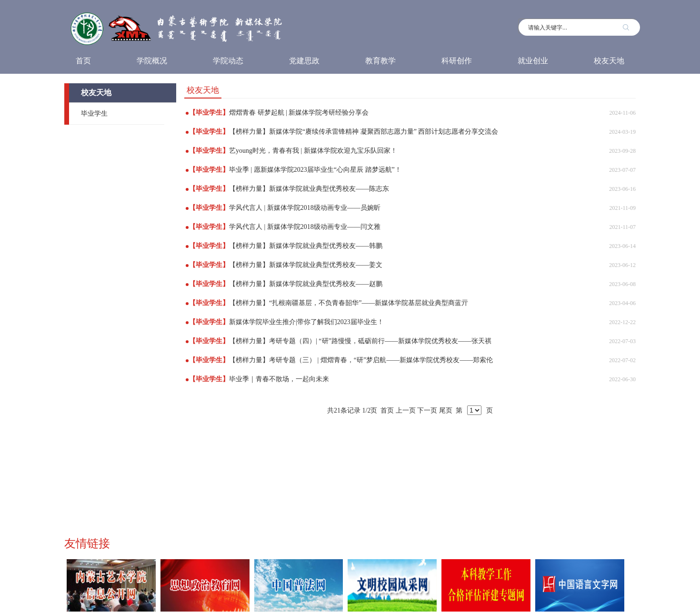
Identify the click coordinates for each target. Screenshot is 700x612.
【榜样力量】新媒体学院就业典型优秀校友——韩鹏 (306, 246)
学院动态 (228, 61)
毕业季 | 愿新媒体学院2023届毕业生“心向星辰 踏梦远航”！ (315, 170)
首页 (83, 61)
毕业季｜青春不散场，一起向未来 (279, 379)
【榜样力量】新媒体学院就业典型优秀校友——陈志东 (309, 189)
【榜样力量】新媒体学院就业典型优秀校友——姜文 (306, 265)
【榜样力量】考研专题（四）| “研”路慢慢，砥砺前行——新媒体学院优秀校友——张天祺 (360, 341)
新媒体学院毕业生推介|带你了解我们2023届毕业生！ (306, 322)
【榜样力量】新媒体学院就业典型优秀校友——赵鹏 (306, 284)
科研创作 (457, 61)
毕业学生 (94, 114)
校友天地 (609, 61)
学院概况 (152, 61)
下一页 (427, 410)
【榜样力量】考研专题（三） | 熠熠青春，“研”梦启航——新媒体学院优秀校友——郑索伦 (361, 360)
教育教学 (380, 61)
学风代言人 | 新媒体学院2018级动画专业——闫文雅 (305, 227)
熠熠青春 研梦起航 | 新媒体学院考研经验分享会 (299, 113)
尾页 (446, 410)
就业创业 (533, 61)
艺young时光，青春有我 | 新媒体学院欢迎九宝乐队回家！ (313, 151)
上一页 (406, 410)
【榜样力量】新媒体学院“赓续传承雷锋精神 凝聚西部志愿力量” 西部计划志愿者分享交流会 (364, 132)
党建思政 (304, 61)
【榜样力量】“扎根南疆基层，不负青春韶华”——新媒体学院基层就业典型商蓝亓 (349, 303)
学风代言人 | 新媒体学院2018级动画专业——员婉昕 (305, 208)
